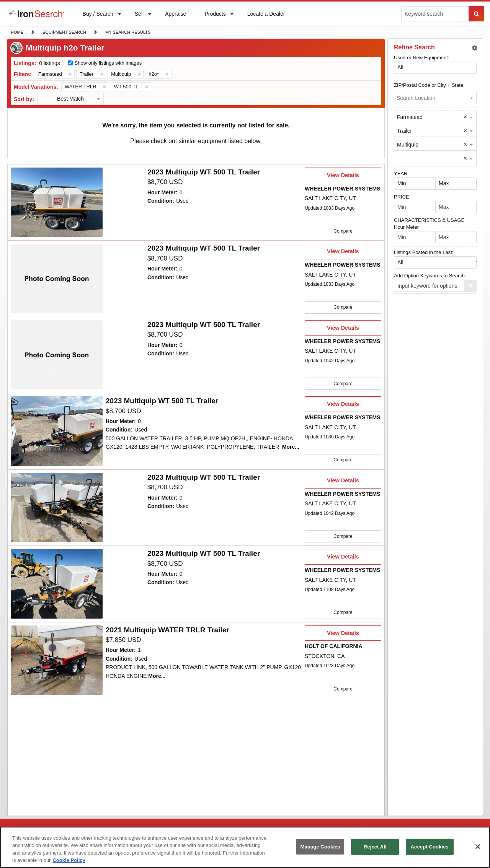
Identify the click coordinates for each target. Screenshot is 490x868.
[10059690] (57, 430)
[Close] (478, 847)
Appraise (175, 15)
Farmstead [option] (410, 117)
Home (17, 32)
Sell (139, 15)
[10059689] (57, 506)
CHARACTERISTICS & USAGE (429, 220)
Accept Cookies (430, 847)
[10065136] (57, 202)
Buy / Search (98, 18)
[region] (245, 847)
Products (215, 15)
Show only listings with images (108, 63)
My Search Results (128, 33)
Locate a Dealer (266, 18)
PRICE (402, 197)
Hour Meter (406, 227)
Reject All (375, 847)
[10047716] (57, 582)
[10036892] (57, 658)
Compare (343, 231)
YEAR (401, 173)
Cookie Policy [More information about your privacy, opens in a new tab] (69, 860)
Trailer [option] (404, 131)
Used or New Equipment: (422, 58)
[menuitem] (37, 14)
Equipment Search (64, 33)
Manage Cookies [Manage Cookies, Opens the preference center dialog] (320, 847)
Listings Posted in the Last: (424, 252)
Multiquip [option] (408, 145)
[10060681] (57, 354)
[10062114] (57, 278)
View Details (343, 178)
